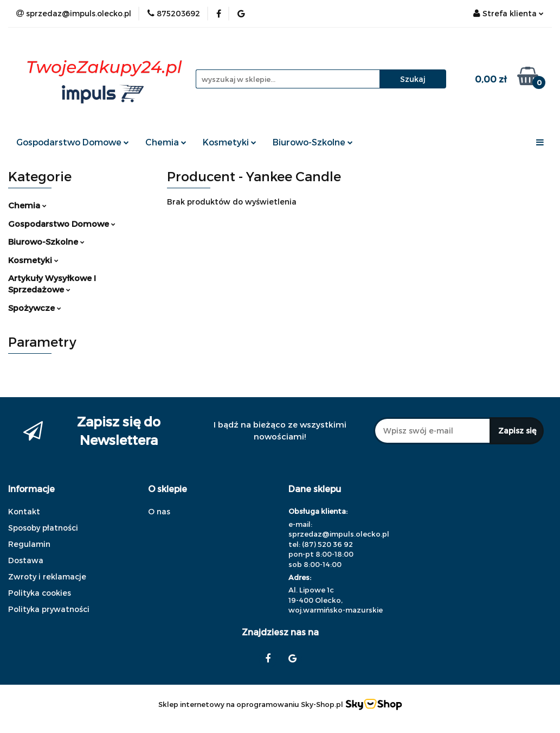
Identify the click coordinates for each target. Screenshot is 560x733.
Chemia (166, 142)
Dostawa (26, 560)
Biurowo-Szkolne (313, 142)
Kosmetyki (230, 142)
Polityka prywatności (49, 609)
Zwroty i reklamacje (47, 576)
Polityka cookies (40, 593)
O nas (159, 511)
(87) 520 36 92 (327, 544)
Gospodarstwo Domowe (73, 142)
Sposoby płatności (43, 528)
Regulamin (29, 544)
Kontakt (24, 511)
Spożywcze (35, 308)
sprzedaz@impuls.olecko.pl (339, 534)
